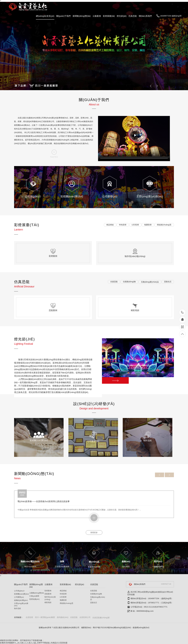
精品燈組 (63, 591)
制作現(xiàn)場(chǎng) (50, 598)
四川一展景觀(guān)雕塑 (45, 617)
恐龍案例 (48, 594)
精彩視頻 (48, 602)
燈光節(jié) (122, 16)
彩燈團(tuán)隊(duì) (21, 594)
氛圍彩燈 (63, 600)
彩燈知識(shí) (34, 599)
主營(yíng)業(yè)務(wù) (21, 604)
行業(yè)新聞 (34, 596)
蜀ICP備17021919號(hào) (103, 628)
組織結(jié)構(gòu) (21, 600)
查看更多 (94, 533)
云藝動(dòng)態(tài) (37, 593)
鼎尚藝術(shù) (63, 617)
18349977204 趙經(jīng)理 (171, 16)
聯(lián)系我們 (145, 16)
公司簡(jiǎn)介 (19, 591)
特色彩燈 (63, 594)
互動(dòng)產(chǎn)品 (98, 598)
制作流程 (17, 608)
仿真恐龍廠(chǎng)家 (101, 618)
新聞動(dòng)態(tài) (82, 16)
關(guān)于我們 (63, 16)
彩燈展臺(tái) (109, 16)
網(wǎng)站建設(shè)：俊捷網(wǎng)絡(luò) (132, 628)
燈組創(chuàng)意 (67, 603)
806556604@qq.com (145, 611)
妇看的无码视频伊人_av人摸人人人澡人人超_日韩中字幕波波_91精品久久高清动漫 (34, 643)
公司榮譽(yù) (19, 597)
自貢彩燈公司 (85, 617)
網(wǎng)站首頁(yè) (45, 16)
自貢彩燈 (29, 617)
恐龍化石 (94, 603)
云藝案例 (97, 16)
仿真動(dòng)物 (96, 594)
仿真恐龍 (133, 16)
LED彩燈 (63, 597)
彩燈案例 (48, 591)
